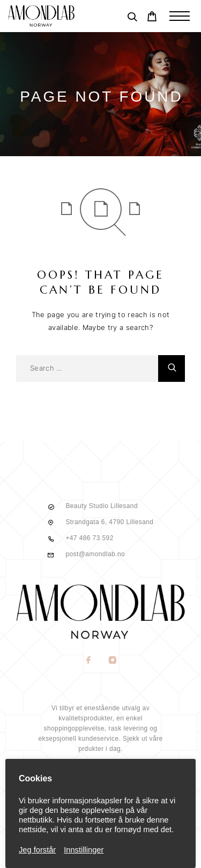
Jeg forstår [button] (37, 850)
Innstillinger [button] (84, 850)
